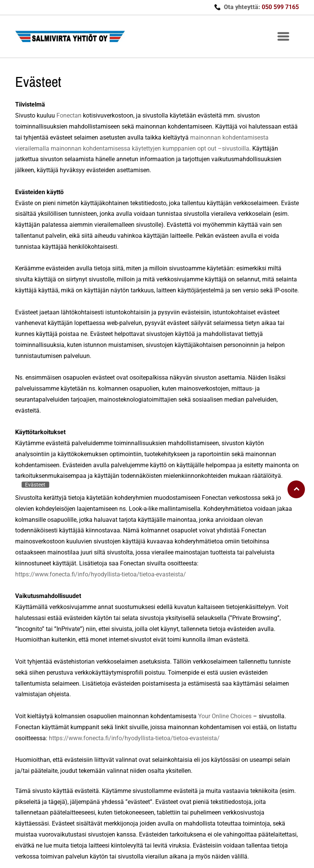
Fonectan (69, 115)
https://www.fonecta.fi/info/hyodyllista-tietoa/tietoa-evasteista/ (101, 574)
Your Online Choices (225, 716)
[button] (283, 36)
